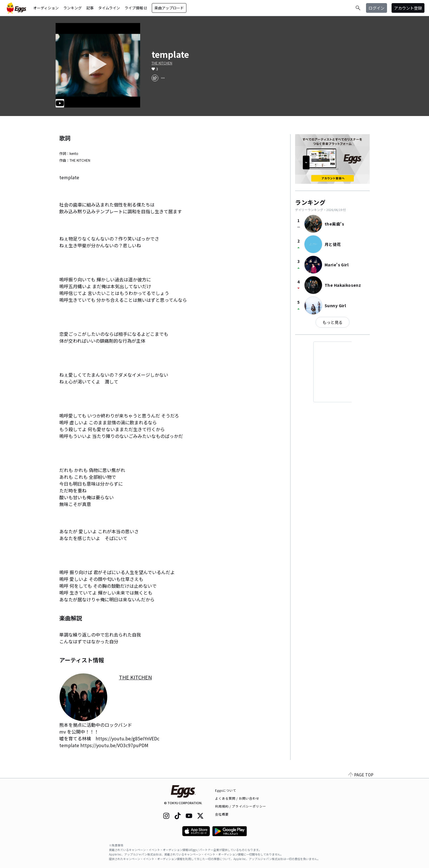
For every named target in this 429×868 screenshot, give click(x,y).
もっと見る (333, 322)
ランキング (72, 8)
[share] (155, 78)
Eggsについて (226, 790)
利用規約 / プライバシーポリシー (241, 806)
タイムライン (109, 8)
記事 (90, 8)
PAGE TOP (361, 775)
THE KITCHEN (162, 63)
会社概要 (222, 814)
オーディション (46, 8)
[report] (163, 78)
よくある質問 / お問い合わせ (237, 798)
